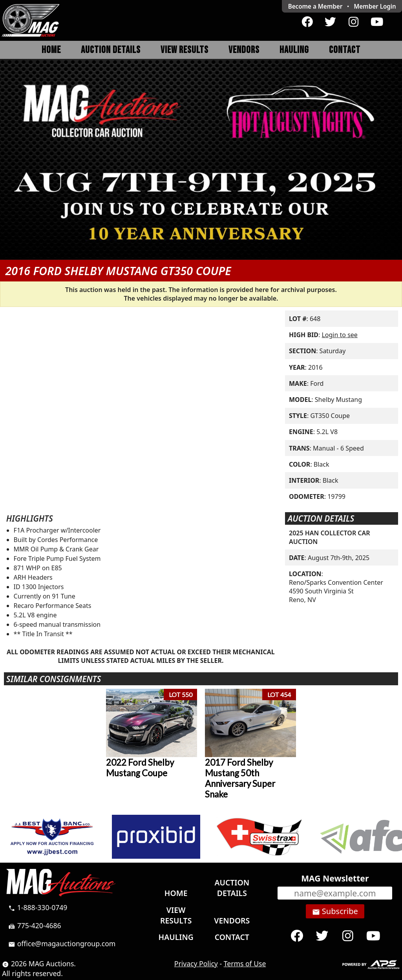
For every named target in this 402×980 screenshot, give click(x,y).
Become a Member (315, 6)
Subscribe (335, 911)
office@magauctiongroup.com (62, 944)
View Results (185, 50)
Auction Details (111, 50)
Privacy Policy (196, 964)
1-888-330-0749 (38, 907)
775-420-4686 (35, 925)
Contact (345, 50)
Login (375, 6)
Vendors (244, 50)
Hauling (294, 50)
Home (51, 50)
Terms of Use (245, 964)
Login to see (339, 335)
